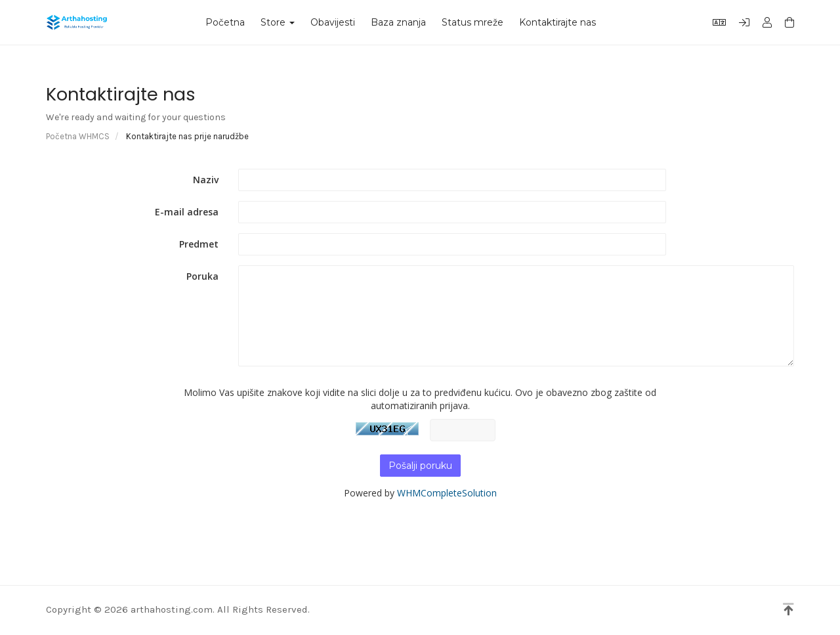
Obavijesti (333, 22)
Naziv (206, 180)
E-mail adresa (187, 212)
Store (278, 22)
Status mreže (472, 22)
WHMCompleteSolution (447, 493)
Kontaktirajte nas (557, 22)
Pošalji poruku (420, 466)
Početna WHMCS (78, 136)
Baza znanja (398, 22)
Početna (225, 22)
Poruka (202, 276)
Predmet (199, 244)
